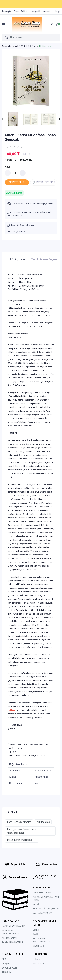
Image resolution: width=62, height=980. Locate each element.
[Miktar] (15, 173)
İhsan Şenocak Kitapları (19, 822)
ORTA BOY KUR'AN (42, 893)
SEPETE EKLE (17, 182)
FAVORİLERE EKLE (44, 182)
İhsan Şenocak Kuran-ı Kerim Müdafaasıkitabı (22, 831)
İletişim (36, 959)
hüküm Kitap (43, 822)
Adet (7, 167)
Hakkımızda (39, 963)
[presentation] (3, 119)
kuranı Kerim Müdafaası (22, 840)
